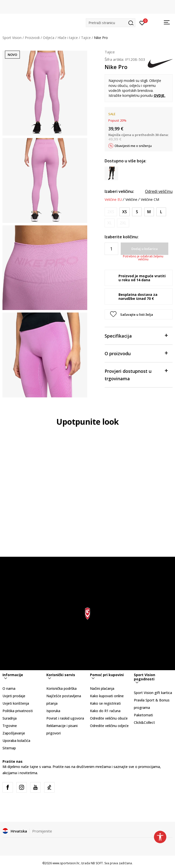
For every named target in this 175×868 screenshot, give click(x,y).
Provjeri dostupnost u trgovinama (136, 374)
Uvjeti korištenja (16, 703)
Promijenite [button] (42, 831)
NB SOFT (97, 863)
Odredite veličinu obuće (109, 718)
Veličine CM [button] (150, 200)
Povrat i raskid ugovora (65, 718)
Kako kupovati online (107, 696)
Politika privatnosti (18, 711)
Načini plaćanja (102, 688)
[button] (111, 23)
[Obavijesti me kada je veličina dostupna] (111, 212)
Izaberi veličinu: (119, 191)
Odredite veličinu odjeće (109, 726)
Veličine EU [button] (113, 200)
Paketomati (143, 715)
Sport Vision (12, 38)
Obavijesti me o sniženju (133, 146)
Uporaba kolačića (16, 741)
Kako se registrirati (105, 703)
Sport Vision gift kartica (153, 693)
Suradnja (10, 718)
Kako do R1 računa (105, 711)
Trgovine (10, 726)
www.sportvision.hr (66, 863)
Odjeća (49, 38)
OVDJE (159, 95)
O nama (9, 688)
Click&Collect (144, 722)
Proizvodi (32, 38)
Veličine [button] (131, 200)
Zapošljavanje (14, 733)
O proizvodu (136, 353)
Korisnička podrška (61, 688)
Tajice (86, 38)
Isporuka (53, 711)
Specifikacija (136, 335)
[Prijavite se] (142, 23)
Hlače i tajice (68, 38)
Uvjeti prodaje (14, 696)
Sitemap (9, 748)
